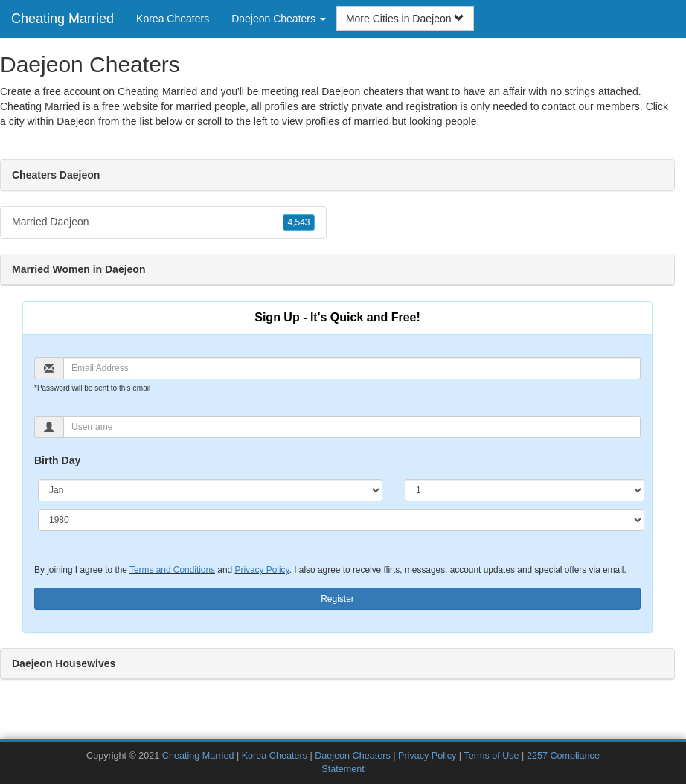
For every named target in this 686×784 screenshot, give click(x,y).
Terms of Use (491, 756)
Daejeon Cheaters (353, 756)
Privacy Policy (262, 570)
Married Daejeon (163, 222)
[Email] (352, 368)
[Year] (341, 520)
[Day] (525, 490)
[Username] (352, 427)
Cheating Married (62, 19)
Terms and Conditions (172, 570)
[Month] (210, 490)
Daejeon (76, 121)
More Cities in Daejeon (405, 19)
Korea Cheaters (173, 19)
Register (337, 599)
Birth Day (57, 460)
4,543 (298, 222)
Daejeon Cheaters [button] (279, 19)
